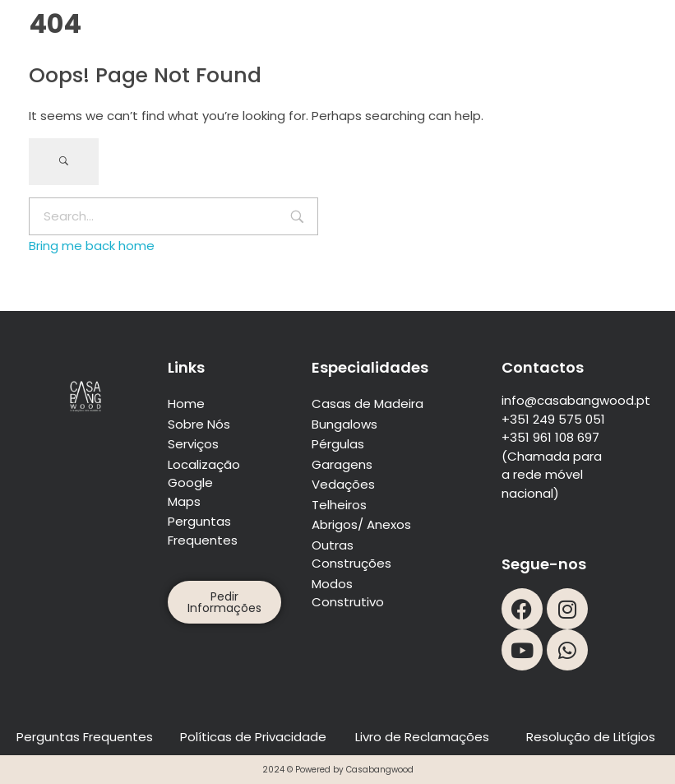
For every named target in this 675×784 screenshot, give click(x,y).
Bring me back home (92, 246)
